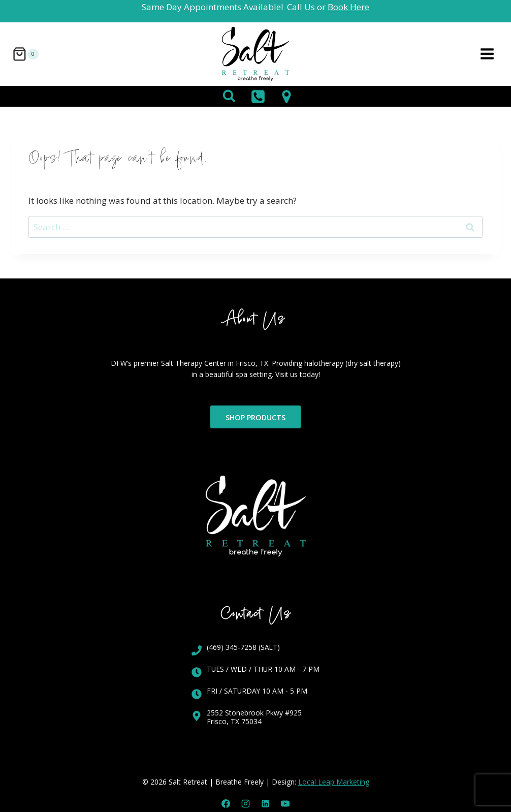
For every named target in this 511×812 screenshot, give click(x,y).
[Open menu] (487, 54)
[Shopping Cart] (25, 54)
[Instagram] (245, 803)
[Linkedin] (266, 803)
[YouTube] (285, 803)
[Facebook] (226, 803)
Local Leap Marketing (334, 782)
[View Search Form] (229, 97)
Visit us (301, 374)
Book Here (348, 7)
